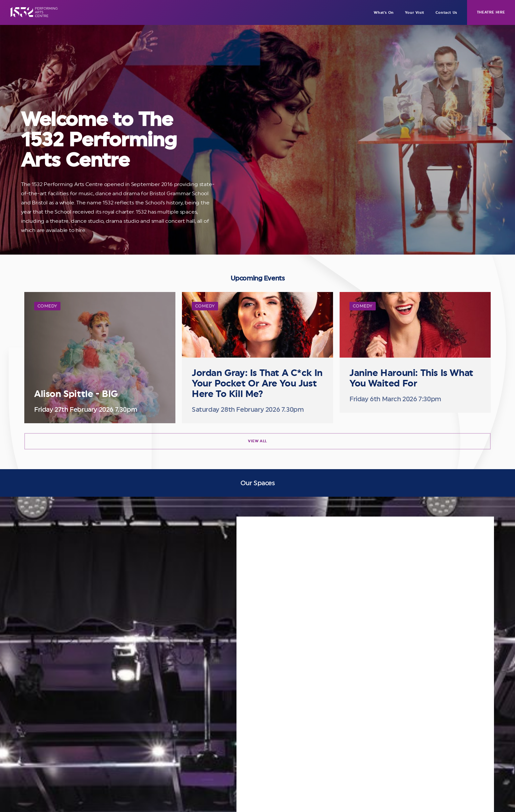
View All (257, 441)
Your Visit (415, 13)
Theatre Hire (491, 12)
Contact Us (446, 13)
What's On (384, 13)
